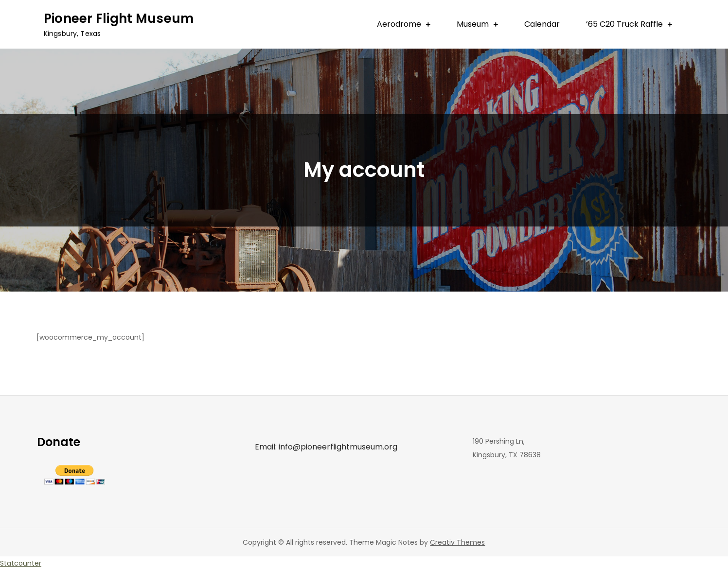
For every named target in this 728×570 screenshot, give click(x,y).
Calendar (542, 24)
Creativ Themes (457, 542)
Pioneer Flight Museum (119, 18)
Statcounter (21, 563)
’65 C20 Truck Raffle (624, 24)
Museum (473, 24)
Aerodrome (399, 24)
